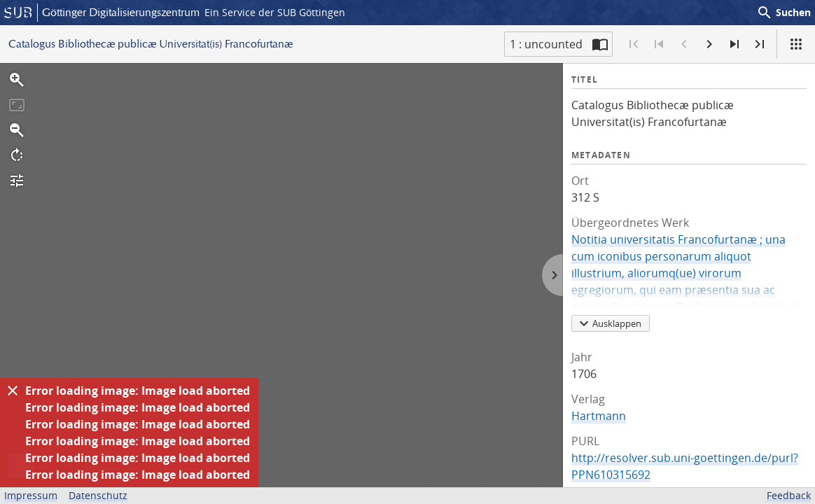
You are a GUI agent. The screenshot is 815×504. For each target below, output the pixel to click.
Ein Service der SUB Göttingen (275, 12)
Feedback (789, 495)
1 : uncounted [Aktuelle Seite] (546, 44)
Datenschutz (98, 495)
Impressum (31, 495)
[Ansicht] (796, 44)
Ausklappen (608, 323)
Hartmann (599, 416)
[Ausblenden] (13, 391)
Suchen (783, 13)
